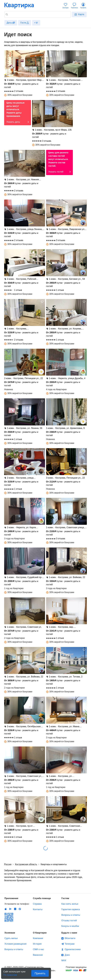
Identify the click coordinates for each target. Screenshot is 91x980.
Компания (38, 938)
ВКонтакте (70, 938)
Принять (40, 973)
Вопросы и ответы (71, 915)
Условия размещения (15, 944)
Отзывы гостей (69, 921)
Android (10, 909)
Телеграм (70, 944)
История (37, 944)
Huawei (15, 909)
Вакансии (38, 955)
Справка (37, 904)
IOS (6, 909)
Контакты (38, 909)
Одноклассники (73, 949)
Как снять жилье (70, 904)
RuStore (20, 909)
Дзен (67, 955)
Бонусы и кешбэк (70, 926)
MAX (64, 961)
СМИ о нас (39, 949)
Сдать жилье (11, 938)
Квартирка (21, 6)
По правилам (10, 974)
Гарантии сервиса (71, 909)
